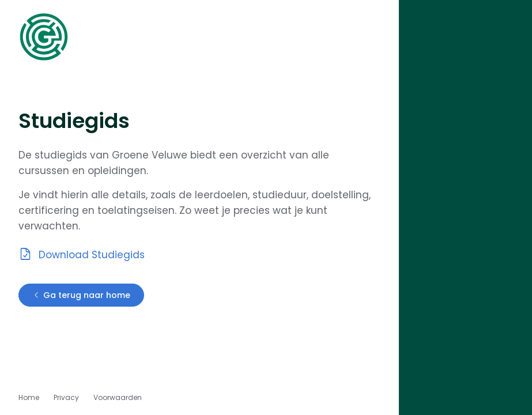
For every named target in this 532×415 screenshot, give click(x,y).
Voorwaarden (118, 397)
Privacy (66, 397)
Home (29, 397)
